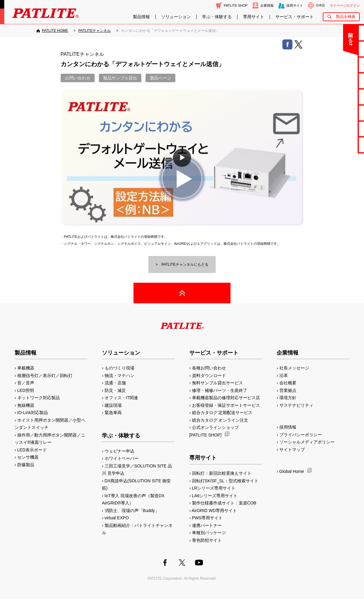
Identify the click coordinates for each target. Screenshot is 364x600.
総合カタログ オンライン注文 (220, 420)
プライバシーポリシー (301, 435)
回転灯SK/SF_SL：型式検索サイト (225, 481)
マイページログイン (345, 5)
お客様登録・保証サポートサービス (226, 405)
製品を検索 (346, 17)
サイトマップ (292, 450)
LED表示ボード (32, 450)
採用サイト (295, 5)
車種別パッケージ (209, 533)
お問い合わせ (78, 78)
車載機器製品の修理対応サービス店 (226, 398)
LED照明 (26, 390)
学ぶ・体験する (217, 17)
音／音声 (26, 383)
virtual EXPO (117, 518)
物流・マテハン (120, 376)
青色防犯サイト (207, 540)
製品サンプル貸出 (120, 78)
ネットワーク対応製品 (39, 398)
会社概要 (288, 383)
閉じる (319, 35)
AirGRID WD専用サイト (214, 511)
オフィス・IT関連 (121, 398)
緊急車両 (113, 413)
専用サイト (254, 17)
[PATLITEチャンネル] (94, 31)
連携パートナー (207, 525)
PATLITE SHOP (236, 5)
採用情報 (288, 427)
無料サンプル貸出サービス (217, 383)
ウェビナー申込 (120, 451)
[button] (182, 158)
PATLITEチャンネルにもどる (185, 265)
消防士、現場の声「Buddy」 (132, 511)
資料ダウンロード (209, 376)
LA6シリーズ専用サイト (215, 496)
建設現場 (113, 405)
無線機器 (26, 405)
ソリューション (176, 17)
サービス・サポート (295, 17)
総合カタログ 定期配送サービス (222, 413)
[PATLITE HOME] (52, 31)
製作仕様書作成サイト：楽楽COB (224, 503)
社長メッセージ (294, 368)
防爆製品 (26, 465)
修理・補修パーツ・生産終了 (220, 390)
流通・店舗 (115, 383)
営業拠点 (288, 390)
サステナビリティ (296, 405)
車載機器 (26, 368)
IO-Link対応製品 (33, 413)
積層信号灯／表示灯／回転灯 (45, 376)
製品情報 (141, 17)
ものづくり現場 (120, 368)
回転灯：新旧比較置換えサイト (222, 473)
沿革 (284, 376)
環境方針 (288, 398)
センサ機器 (28, 457)
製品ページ (160, 78)
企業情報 (267, 5)
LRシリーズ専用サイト (214, 488)
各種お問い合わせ (209, 368)
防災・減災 (115, 390)
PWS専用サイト (207, 518)
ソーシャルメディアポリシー (307, 442)
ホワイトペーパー (122, 458)
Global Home (292, 471)
